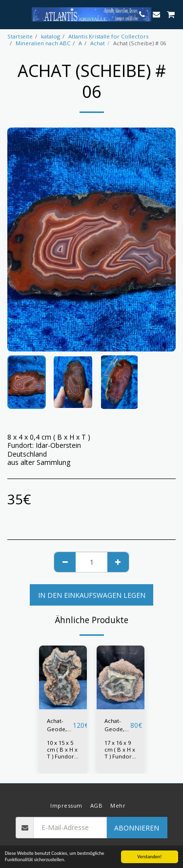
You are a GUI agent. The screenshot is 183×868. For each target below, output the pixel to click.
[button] (11, 14)
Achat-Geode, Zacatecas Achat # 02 (117, 725)
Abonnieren (137, 828)
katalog (51, 36)
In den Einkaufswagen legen (92, 595)
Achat (98, 43)
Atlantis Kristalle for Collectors (108, 36)
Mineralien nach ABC (43, 43)
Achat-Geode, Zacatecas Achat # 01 (60, 725)
